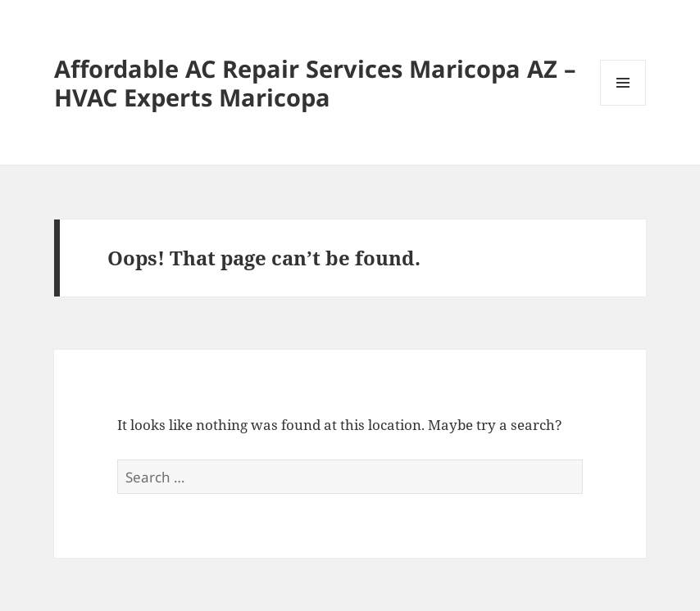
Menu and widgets (623, 105)
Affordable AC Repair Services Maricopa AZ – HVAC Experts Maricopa (315, 83)
